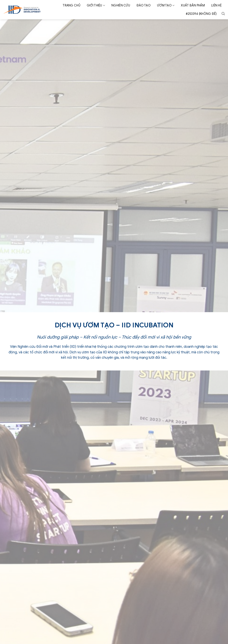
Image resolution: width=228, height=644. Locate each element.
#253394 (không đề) (201, 14)
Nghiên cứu (121, 5)
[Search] (223, 14)
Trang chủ (71, 5)
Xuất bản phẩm (193, 5)
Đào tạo (144, 5)
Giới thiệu (96, 5)
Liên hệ (216, 5)
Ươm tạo (166, 5)
